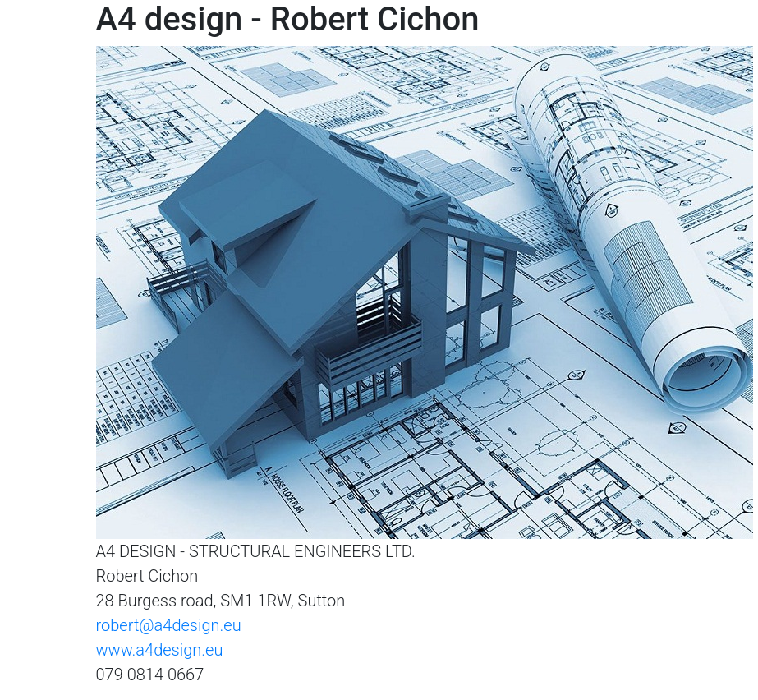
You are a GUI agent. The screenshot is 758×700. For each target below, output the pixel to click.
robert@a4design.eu (169, 625)
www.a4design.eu (160, 650)
